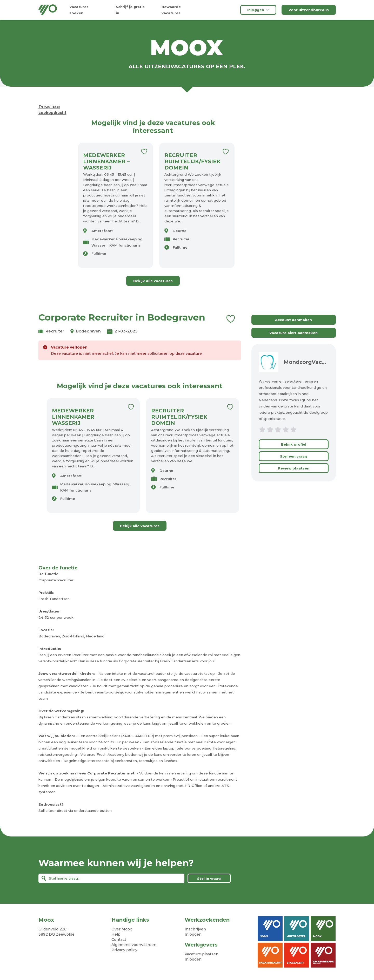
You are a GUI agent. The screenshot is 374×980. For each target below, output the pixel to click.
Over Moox (122, 929)
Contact (119, 940)
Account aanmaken (293, 320)
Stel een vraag (294, 456)
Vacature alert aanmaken (293, 333)
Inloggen (258, 10)
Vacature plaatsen (202, 954)
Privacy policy (124, 950)
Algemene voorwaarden (134, 945)
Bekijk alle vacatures (153, 281)
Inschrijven (195, 929)
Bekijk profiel (294, 444)
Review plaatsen (294, 468)
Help (116, 934)
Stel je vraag (209, 879)
